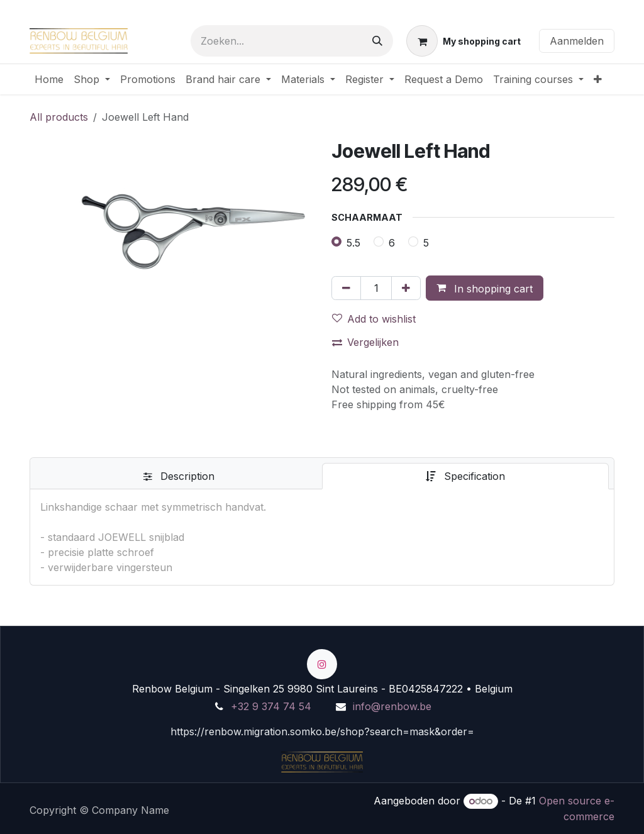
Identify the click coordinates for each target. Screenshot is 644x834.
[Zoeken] (377, 41)
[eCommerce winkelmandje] (464, 41)
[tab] (179, 476)
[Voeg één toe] (406, 288)
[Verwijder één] (346, 288)
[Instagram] (322, 664)
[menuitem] (49, 79)
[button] (485, 288)
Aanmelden (577, 41)
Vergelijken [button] (365, 342)
